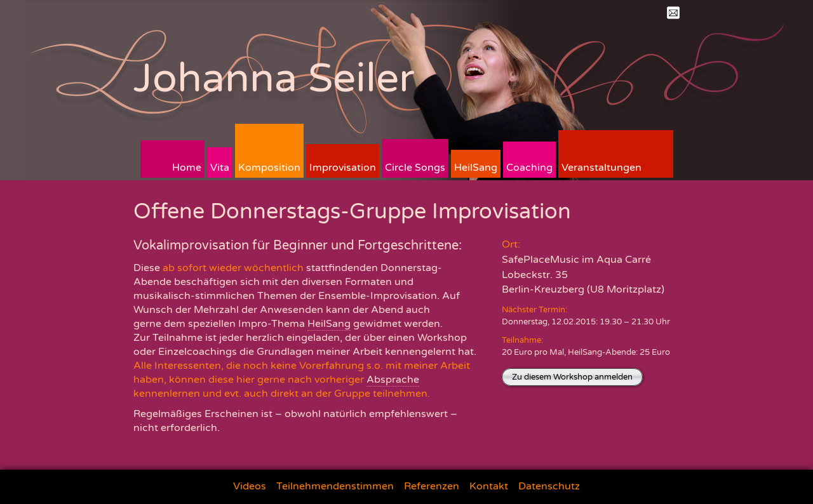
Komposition (269, 168)
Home (187, 168)
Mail (673, 13)
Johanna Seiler (274, 78)
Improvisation (343, 168)
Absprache (393, 380)
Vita (220, 168)
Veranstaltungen (601, 168)
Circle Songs (415, 168)
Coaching (529, 168)
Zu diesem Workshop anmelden (572, 377)
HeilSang (476, 168)
